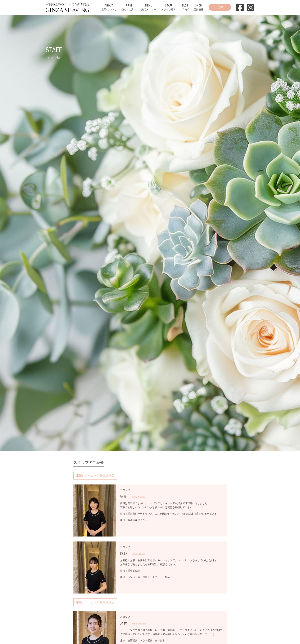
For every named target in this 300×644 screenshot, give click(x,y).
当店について (109, 7)
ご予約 (220, 7)
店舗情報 (198, 7)
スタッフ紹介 (169, 7)
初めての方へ (129, 7)
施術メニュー (149, 7)
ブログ (185, 7)
